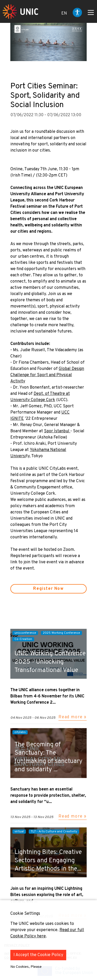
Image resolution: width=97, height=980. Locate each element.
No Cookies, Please (26, 967)
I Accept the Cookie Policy (38, 955)
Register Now (48, 589)
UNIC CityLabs (52, 469)
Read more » (73, 717)
